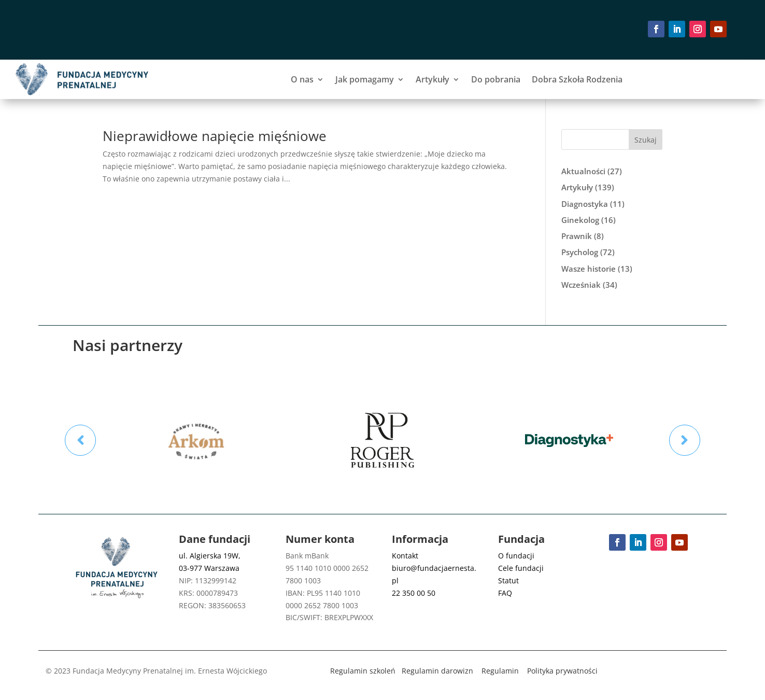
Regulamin (500, 671)
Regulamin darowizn (437, 671)
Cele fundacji (521, 568)
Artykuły (433, 79)
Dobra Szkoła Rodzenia (577, 79)
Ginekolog (580, 220)
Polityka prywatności (562, 671)
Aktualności (583, 171)
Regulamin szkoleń (363, 671)
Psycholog (580, 252)
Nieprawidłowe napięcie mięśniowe (215, 136)
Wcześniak (581, 285)
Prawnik (577, 236)
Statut (508, 580)
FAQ (505, 593)
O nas (302, 79)
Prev (80, 440)
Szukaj (646, 140)
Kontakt (405, 556)
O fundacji (516, 556)
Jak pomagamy (365, 79)
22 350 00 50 (414, 593)
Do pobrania (496, 79)
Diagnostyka (585, 204)
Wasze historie (589, 269)
